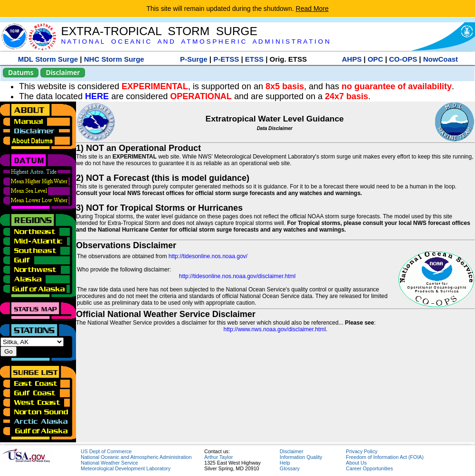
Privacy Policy (361, 451)
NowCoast (441, 59)
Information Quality (301, 457)
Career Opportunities (369, 468)
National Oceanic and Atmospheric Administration (136, 457)
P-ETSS (226, 59)
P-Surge (194, 59)
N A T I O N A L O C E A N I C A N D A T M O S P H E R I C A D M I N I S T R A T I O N (195, 42)
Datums (21, 72)
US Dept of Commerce (106, 451)
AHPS (352, 59)
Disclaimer (63, 72)
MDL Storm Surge (48, 59)
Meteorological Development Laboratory (126, 468)
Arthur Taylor (218, 457)
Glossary (290, 468)
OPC (375, 59)
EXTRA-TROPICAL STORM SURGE (159, 31)
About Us (356, 463)
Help (285, 463)
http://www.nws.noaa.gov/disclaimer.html (275, 329)
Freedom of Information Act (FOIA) (385, 457)
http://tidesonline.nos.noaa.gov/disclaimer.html (237, 276)
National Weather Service (109, 463)
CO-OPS (403, 59)
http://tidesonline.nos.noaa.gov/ (208, 256)
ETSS (254, 59)
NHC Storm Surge (114, 59)
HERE (97, 96)
